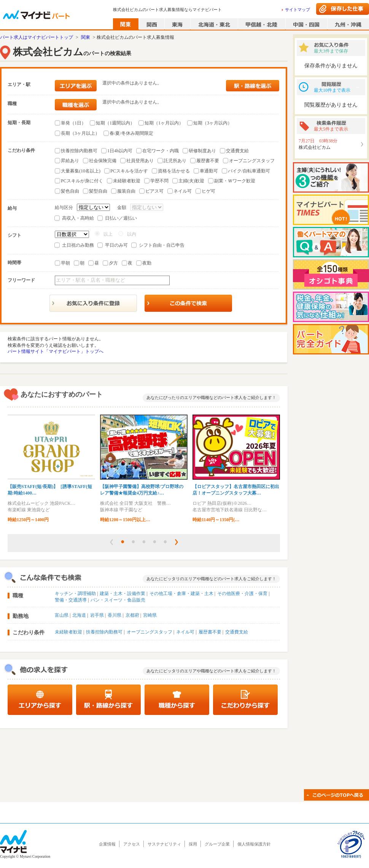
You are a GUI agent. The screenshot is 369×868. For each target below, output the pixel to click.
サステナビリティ (164, 844)
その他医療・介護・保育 (242, 594)
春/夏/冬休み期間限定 (131, 133)
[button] (111, 542)
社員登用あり (140, 161)
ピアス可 (154, 191)
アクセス (132, 844)
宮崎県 (150, 615)
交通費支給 (237, 151)
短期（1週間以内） (115, 123)
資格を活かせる (174, 171)
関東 (86, 37)
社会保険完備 (103, 161)
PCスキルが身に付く (82, 181)
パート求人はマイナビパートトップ (37, 37)
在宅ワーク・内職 (161, 151)
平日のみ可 (116, 245)
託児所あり (175, 161)
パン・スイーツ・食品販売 (118, 600)
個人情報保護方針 (254, 844)
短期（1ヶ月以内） (164, 123)
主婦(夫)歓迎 (191, 181)
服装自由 (126, 191)
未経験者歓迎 (127, 181)
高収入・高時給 (78, 218)
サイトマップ (297, 10)
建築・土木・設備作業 (122, 594)
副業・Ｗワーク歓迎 (235, 181)
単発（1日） (73, 123)
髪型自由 (98, 191)
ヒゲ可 (208, 191)
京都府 (132, 615)
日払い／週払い (121, 218)
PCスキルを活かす (129, 171)
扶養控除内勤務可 (79, 151)
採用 (193, 844)
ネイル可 (183, 191)
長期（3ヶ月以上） (80, 133)
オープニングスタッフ (252, 161)
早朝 (65, 263)
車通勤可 (209, 171)
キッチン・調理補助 (75, 594)
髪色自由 (70, 191)
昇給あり (70, 161)
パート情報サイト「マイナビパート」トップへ (56, 351)
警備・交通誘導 (71, 600)
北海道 (79, 615)
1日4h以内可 (120, 151)
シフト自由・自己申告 (162, 245)
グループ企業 (217, 844)
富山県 (62, 615)
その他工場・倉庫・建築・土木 (181, 594)
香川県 (115, 615)
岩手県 (97, 615)
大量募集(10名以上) (81, 171)
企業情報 (107, 844)
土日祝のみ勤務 (78, 245)
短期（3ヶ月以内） (213, 123)
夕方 (113, 263)
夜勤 (147, 263)
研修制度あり (202, 151)
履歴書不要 (208, 161)
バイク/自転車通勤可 (249, 171)
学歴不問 (159, 181)
